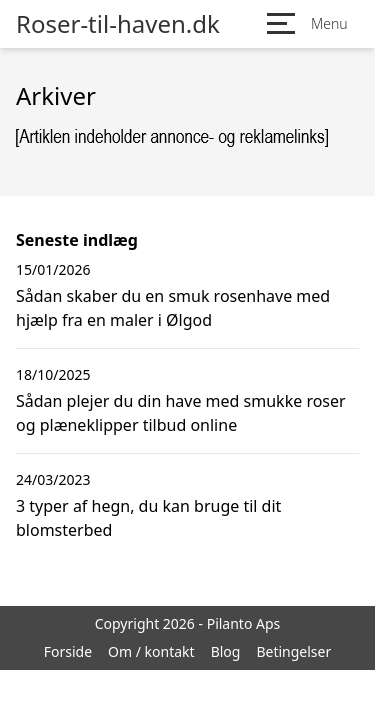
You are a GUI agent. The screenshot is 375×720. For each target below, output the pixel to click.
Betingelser (293, 651)
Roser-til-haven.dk (118, 24)
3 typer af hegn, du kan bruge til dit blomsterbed (148, 518)
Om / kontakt (151, 651)
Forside (68, 651)
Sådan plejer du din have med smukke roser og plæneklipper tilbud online (181, 413)
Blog (226, 651)
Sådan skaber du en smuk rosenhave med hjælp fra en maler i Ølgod (173, 308)
